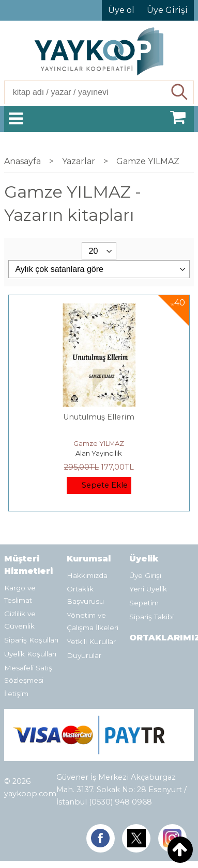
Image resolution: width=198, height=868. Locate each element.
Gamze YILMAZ (99, 443)
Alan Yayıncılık (99, 453)
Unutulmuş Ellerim (99, 417)
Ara (180, 92)
